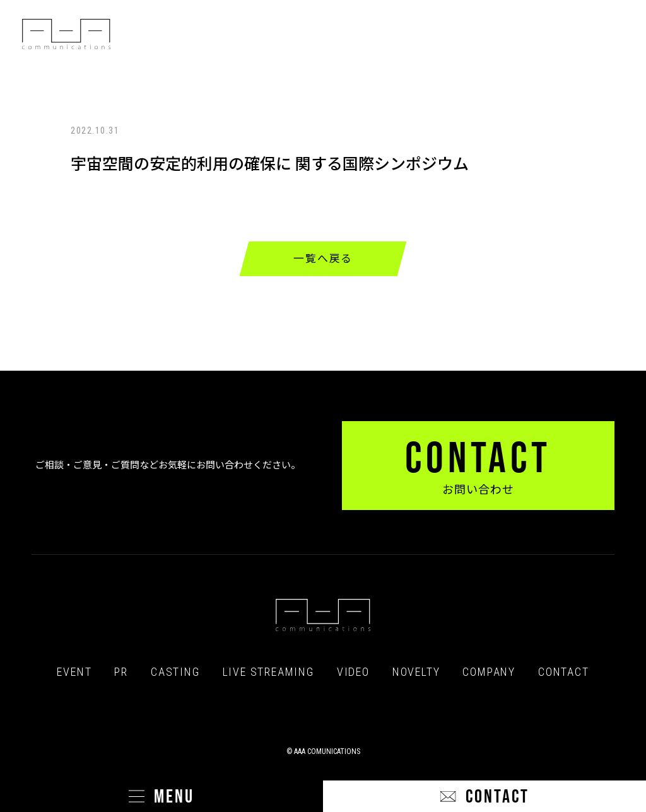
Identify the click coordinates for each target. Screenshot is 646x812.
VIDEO (353, 672)
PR (121, 672)
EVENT (74, 672)
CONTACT (564, 672)
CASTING (175, 672)
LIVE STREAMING (268, 672)
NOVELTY (416, 672)
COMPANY (489, 672)
